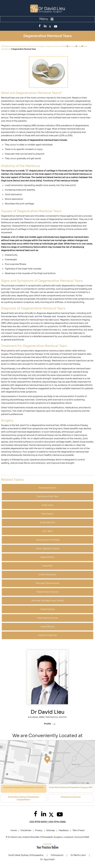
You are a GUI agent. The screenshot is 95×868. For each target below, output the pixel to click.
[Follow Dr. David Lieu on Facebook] (40, 26)
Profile (48, 724)
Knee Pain (47, 566)
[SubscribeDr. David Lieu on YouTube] (55, 26)
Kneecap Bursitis (47, 488)
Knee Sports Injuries (48, 618)
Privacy (39, 830)
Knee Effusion (48, 627)
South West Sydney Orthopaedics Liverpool (24, 787)
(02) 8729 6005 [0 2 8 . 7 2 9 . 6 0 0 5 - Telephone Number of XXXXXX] (38, 822)
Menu (47, 19)
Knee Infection (47, 522)
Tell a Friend (78, 830)
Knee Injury (48, 505)
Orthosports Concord (71, 797)
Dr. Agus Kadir (47, 859)
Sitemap (51, 830)
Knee (79, 46)
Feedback (64, 830)
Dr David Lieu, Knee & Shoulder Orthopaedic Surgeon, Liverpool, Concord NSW (34, 46)
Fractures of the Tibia (48, 496)
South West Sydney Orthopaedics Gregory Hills (71, 787)
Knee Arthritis (47, 557)
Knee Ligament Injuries (48, 548)
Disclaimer (26, 830)
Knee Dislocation (48, 575)
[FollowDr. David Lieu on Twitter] (50, 26)
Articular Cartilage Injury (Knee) (47, 601)
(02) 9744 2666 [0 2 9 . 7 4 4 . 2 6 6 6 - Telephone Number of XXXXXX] (57, 822)
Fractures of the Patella (48, 540)
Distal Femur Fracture (47, 592)
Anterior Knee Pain (48, 635)
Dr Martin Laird (78, 855)
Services (72, 46)
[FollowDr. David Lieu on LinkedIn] (45, 26)
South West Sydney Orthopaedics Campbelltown (24, 798)
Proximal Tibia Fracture (47, 583)
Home (14, 830)
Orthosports (57, 855)
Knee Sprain (47, 514)
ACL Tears (47, 531)
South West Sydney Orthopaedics (26, 855)
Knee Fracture (48, 609)
